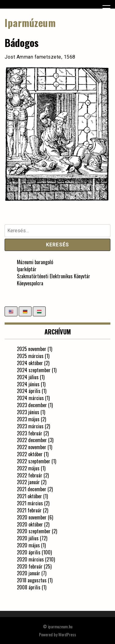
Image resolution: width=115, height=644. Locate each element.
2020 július (28, 538)
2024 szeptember (34, 370)
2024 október (30, 363)
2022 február (30, 475)
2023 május (28, 419)
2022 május (28, 468)
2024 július (28, 377)
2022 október (30, 454)
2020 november (32, 517)
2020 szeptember (34, 531)
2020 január (29, 573)
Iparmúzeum (30, 23)
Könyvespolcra (30, 283)
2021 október (29, 496)
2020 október (30, 524)
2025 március (30, 356)
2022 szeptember (34, 461)
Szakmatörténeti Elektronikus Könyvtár (54, 276)
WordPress (67, 634)
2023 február (30, 433)
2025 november (32, 349)
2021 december (32, 489)
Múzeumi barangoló (35, 262)
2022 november (32, 447)
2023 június (28, 412)
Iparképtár (27, 269)
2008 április (29, 587)
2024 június (28, 384)
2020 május (28, 545)
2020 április (29, 552)
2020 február (30, 566)
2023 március (30, 426)
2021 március (30, 503)
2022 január (28, 482)
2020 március (30, 559)
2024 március (30, 398)
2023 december (32, 405)
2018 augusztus (32, 580)
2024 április (29, 391)
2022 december (32, 440)
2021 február (29, 510)
